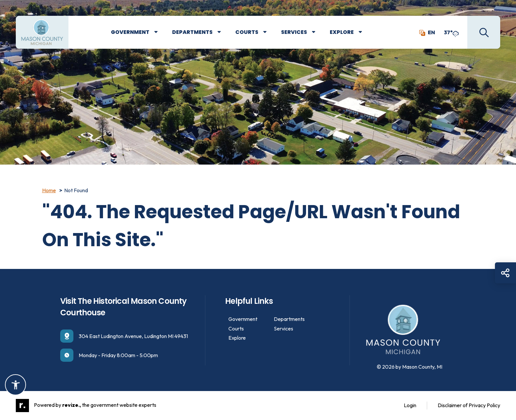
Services (294, 32)
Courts (247, 32)
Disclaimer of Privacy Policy (469, 405)
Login (410, 405)
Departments (192, 32)
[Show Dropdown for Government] (161, 32)
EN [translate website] (427, 32)
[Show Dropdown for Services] (318, 32)
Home (49, 190)
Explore (342, 32)
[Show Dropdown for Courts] (270, 32)
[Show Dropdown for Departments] (224, 32)
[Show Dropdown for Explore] (365, 32)
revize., (72, 405)
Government (130, 32)
